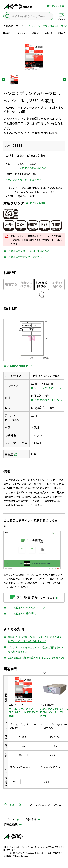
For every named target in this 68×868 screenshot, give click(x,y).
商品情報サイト (54, 6)
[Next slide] (65, 80)
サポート (9, 820)
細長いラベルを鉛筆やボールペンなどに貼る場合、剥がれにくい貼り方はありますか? (34, 639)
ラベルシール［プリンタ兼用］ (42, 26)
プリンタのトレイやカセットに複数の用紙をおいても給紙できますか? (34, 650)
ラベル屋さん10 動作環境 (19, 613)
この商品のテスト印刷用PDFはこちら (26, 251)
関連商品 (61, 33)
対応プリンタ (21, 33)
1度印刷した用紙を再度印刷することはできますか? (34, 658)
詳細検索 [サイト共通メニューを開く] (61, 19)
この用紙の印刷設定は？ (18, 366)
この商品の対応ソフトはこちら (23, 257)
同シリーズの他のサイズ (46, 388)
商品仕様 (49, 33)
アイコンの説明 (36, 204)
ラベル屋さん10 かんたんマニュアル (26, 607)
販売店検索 (11, 825)
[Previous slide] (3, 80)
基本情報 (7, 33)
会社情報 (31, 820)
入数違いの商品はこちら (33, 168)
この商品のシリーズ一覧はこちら (23, 180)
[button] (14, 80)
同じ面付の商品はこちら (46, 400)
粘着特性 (36, 33)
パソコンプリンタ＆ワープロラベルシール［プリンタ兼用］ (23, 712)
